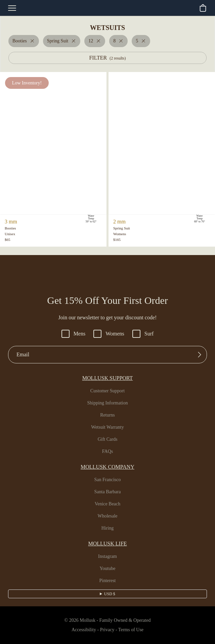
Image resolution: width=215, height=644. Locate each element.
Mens (72, 334)
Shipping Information (107, 403)
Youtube (108, 569)
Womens (109, 334)
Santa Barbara (108, 492)
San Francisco (108, 480)
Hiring (107, 528)
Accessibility (81, 630)
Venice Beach (107, 504)
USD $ (110, 594)
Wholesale (108, 516)
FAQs (108, 452)
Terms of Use (133, 630)
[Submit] (200, 355)
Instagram (107, 557)
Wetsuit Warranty (107, 427)
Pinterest (108, 581)
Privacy (107, 630)
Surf (145, 334)
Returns (107, 415)
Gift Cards (107, 439)
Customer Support (107, 391)
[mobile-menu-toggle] (12, 8)
